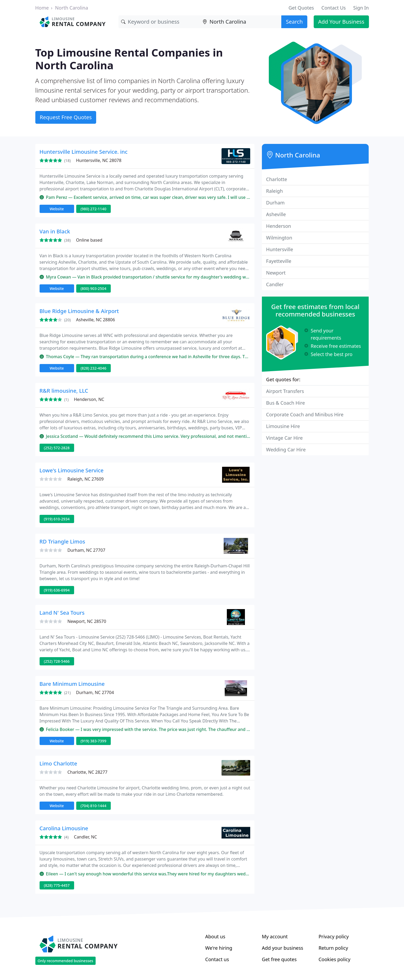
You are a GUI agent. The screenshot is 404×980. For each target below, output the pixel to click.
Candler (275, 284)
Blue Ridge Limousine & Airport (79, 311)
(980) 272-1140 (93, 209)
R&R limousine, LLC (64, 391)
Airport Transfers (285, 391)
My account (275, 936)
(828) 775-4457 (57, 885)
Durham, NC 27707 (86, 550)
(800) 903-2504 (93, 288)
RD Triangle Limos (62, 542)
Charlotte (277, 179)
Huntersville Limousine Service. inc (84, 152)
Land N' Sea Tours (62, 613)
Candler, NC (85, 837)
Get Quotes (301, 8)
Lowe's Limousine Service (72, 470)
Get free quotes (279, 959)
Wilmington (279, 238)
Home (42, 8)
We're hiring (219, 948)
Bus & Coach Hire (286, 403)
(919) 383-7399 (93, 741)
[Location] (241, 22)
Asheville (276, 214)
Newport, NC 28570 (87, 621)
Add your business (283, 948)
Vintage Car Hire (284, 438)
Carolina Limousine (64, 828)
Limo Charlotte (58, 763)
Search (294, 22)
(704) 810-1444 (93, 806)
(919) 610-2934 (57, 519)
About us (215, 936)
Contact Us (334, 8)
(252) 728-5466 (57, 661)
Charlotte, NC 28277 (88, 772)
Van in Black (55, 231)
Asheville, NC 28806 (95, 320)
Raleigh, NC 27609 (86, 479)
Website (57, 209)
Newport (276, 273)
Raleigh (275, 191)
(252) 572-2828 (57, 448)
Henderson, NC (89, 399)
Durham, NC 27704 (95, 692)
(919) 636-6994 (57, 590)
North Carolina (71, 8)
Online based (89, 240)
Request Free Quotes (66, 117)
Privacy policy (334, 936)
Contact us (217, 959)
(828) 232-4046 (93, 368)
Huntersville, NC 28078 (99, 160)
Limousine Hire (283, 426)
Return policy (333, 948)
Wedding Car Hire (286, 450)
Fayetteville (279, 261)
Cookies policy (334, 959)
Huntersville (280, 249)
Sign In (361, 8)
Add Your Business (341, 22)
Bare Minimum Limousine (72, 684)
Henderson (279, 226)
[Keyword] (159, 22)
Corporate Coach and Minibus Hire (305, 414)
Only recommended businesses (65, 961)
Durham (275, 203)
